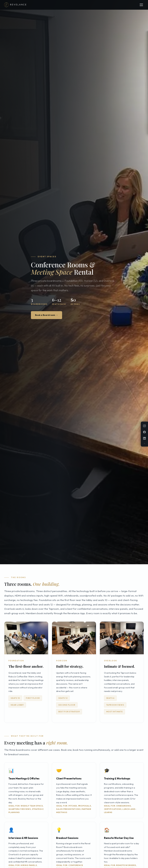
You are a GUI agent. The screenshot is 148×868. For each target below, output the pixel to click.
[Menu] (141, 5)
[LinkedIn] (144, 438)
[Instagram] (144, 426)
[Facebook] (144, 432)
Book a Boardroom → (47, 315)
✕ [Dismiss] (145, 444)
